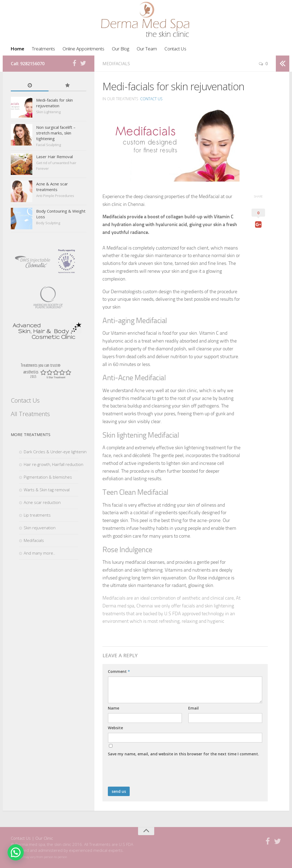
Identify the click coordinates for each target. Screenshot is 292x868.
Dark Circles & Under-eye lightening (56, 452)
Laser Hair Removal (54, 157)
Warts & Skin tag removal (47, 490)
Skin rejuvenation (40, 528)
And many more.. (39, 553)
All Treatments (30, 414)
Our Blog (121, 49)
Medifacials (116, 64)
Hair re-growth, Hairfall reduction (54, 464)
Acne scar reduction (42, 502)
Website (115, 728)
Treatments (43, 49)
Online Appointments (83, 49)
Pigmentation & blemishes (48, 477)
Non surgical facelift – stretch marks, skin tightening (56, 133)
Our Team (147, 49)
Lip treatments (37, 515)
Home (17, 49)
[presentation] (149, 773)
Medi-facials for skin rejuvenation (54, 103)
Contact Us (175, 49)
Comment (119, 671)
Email (193, 708)
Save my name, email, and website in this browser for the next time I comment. (183, 754)
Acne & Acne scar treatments (52, 187)
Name (114, 708)
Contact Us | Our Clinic (32, 838)
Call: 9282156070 (28, 64)
